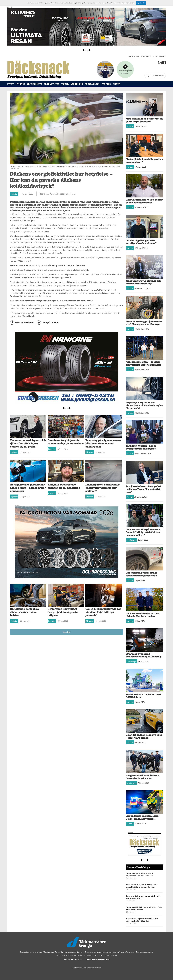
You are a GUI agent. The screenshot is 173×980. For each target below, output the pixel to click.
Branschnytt (34, 84)
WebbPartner (98, 968)
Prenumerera (134, 56)
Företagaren (92, 84)
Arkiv (155, 56)
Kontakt (162, 56)
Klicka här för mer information (122, 3)
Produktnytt (52, 84)
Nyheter (20, 84)
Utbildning (77, 84)
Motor (117, 84)
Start (11, 84)
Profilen (106, 84)
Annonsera (146, 56)
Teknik (65, 84)
